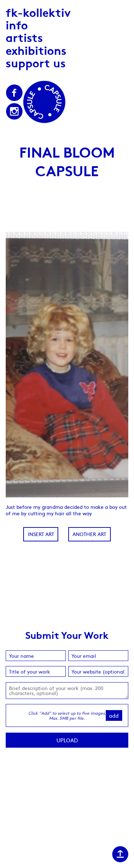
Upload (67, 740)
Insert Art (41, 534)
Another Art (89, 534)
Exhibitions (36, 50)
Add (114, 715)
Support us (36, 62)
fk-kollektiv (38, 12)
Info (17, 25)
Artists (24, 37)
